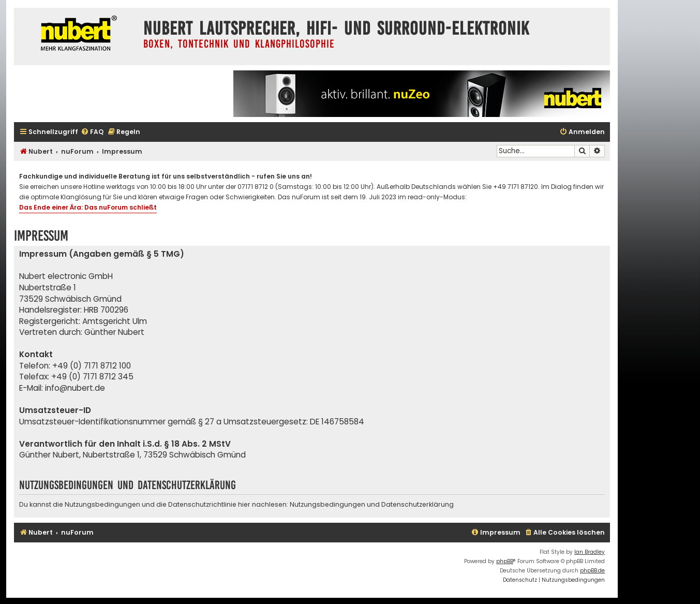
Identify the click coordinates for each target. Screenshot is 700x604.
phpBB (505, 561)
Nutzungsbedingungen (327, 504)
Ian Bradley (590, 552)
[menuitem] (92, 132)
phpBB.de (592, 571)
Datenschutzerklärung (418, 504)
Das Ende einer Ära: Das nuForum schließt (88, 207)
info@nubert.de (75, 388)
